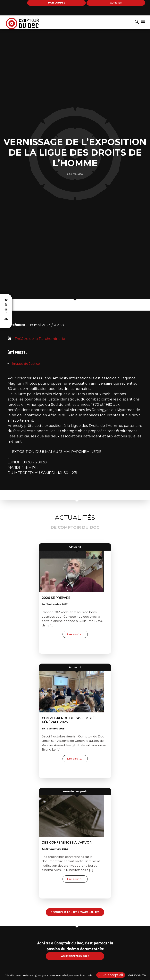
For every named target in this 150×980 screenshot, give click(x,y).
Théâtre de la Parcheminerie (40, 339)
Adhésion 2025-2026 (75, 956)
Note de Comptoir (75, 791)
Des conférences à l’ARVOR (67, 842)
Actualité (75, 547)
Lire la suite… (77, 634)
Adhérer (116, 3)
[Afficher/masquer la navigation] (143, 21)
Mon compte (57, 3)
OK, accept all (111, 975)
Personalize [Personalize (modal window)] (137, 975)
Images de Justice (26, 364)
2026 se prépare (56, 598)
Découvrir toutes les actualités (75, 912)
